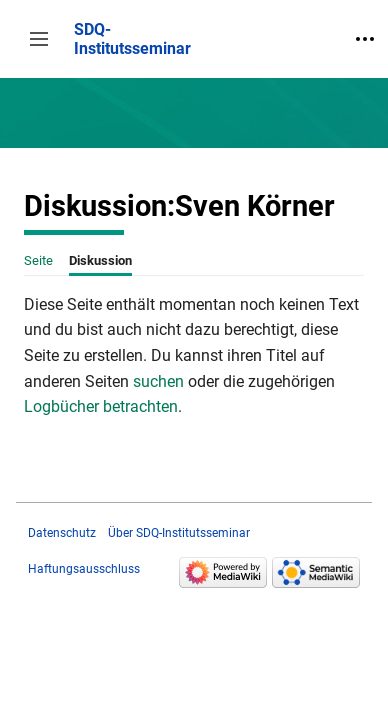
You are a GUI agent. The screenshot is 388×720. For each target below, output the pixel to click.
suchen (158, 381)
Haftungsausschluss (84, 569)
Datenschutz (62, 533)
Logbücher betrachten (101, 406)
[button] (39, 39)
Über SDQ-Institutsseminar (179, 533)
